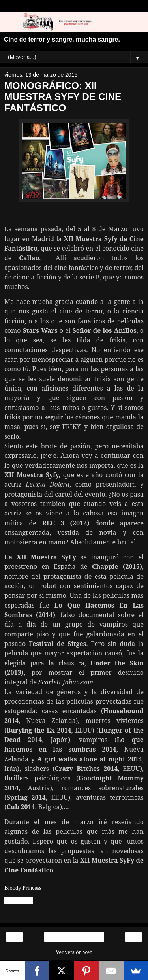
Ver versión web (74, 952)
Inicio (74, 937)
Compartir (19, 901)
